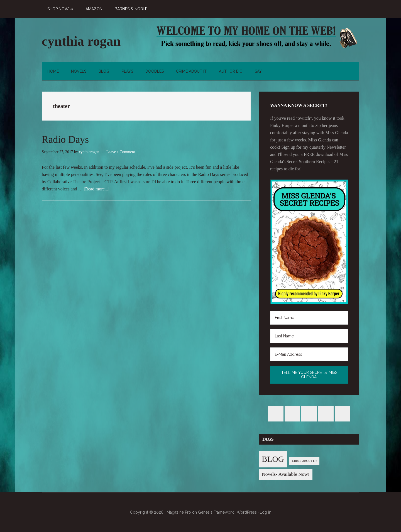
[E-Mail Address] (309, 354)
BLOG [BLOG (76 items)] (273, 459)
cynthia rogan (81, 41)
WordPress (247, 512)
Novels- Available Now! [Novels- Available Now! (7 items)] (286, 474)
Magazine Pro (179, 512)
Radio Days (65, 139)
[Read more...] (97, 189)
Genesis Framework (216, 512)
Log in (266, 512)
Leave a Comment (121, 152)
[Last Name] (309, 336)
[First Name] (309, 318)
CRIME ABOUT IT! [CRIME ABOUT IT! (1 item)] (305, 461)
